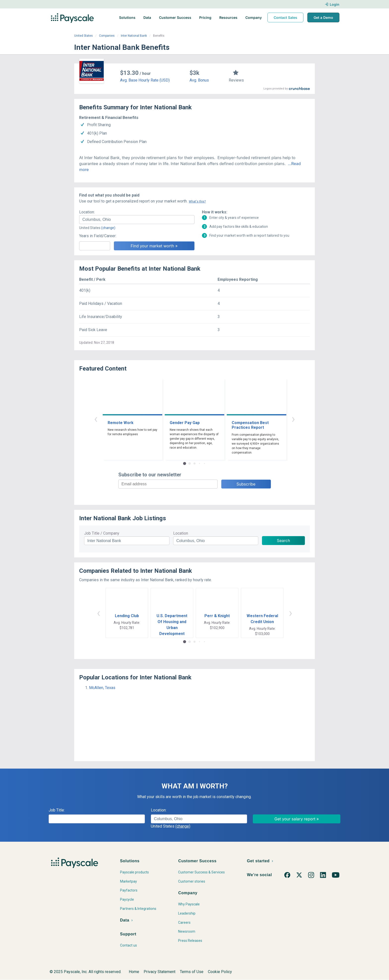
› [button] (293, 419)
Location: (87, 212)
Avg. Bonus (199, 80)
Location (181, 533)
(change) (108, 228)
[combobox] (137, 220)
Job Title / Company (102, 533)
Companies (107, 36)
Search (283, 541)
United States (83, 36)
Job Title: (57, 810)
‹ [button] (96, 419)
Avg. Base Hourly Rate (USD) (145, 80)
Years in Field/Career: (98, 236)
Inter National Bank (134, 36)
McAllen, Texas (102, 688)
